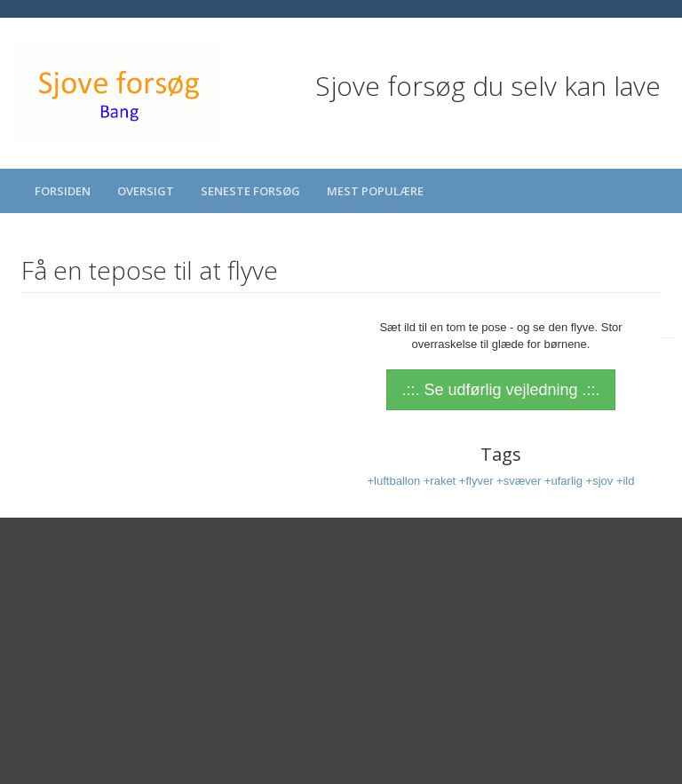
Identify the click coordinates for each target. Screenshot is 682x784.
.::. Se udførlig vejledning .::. (500, 390)
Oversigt (146, 191)
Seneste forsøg (250, 191)
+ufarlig (565, 481)
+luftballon (395, 481)
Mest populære (375, 191)
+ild (626, 481)
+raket (441, 481)
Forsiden (63, 191)
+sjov (601, 481)
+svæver (520, 481)
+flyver (478, 481)
